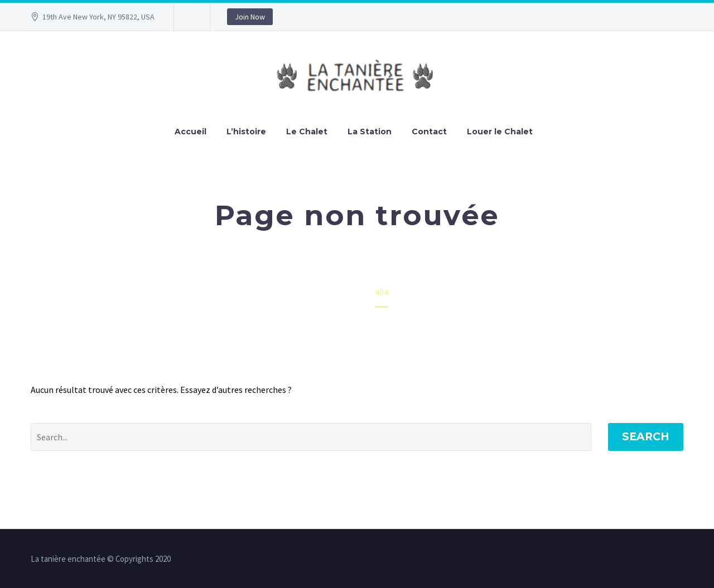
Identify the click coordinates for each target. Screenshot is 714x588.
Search (646, 437)
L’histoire (246, 132)
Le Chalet (307, 132)
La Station (370, 132)
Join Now (250, 17)
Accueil (190, 132)
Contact (429, 132)
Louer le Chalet (500, 132)
